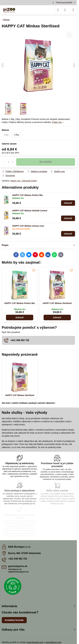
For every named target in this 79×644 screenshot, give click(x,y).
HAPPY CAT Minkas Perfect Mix (28, 195)
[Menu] (73, 10)
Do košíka (46, 162)
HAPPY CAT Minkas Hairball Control (30, 211)
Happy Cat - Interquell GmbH (24, 181)
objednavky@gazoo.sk (18, 572)
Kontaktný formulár (14, 620)
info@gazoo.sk (15, 569)
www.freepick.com (35, 642)
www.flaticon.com (53, 642)
